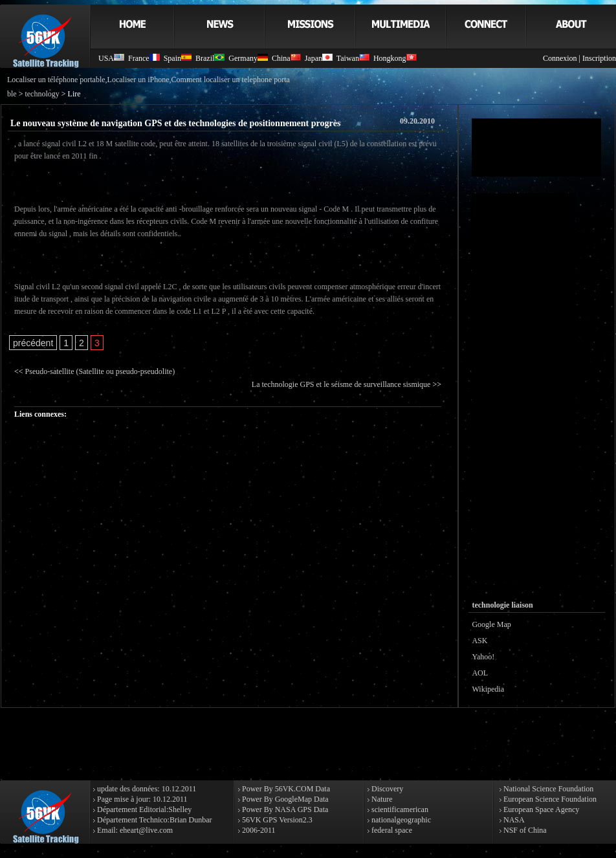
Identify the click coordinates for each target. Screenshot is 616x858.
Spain (178, 58)
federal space (391, 830)
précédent (33, 343)
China (286, 58)
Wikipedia (488, 689)
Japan (319, 58)
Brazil (210, 58)
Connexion (560, 58)
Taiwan (353, 58)
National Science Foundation (547, 789)
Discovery (386, 789)
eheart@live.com (146, 830)
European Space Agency (540, 809)
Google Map (491, 624)
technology (42, 94)
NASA (513, 820)
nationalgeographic (400, 820)
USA (111, 58)
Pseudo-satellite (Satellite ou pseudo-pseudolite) (100, 371)
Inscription (599, 58)
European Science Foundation (549, 799)
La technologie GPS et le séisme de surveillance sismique (341, 384)
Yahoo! (483, 657)
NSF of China (524, 830)
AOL (480, 673)
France (144, 58)
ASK (479, 641)
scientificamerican (399, 809)
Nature (381, 799)
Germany (248, 58)
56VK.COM (294, 789)
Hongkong (395, 58)
